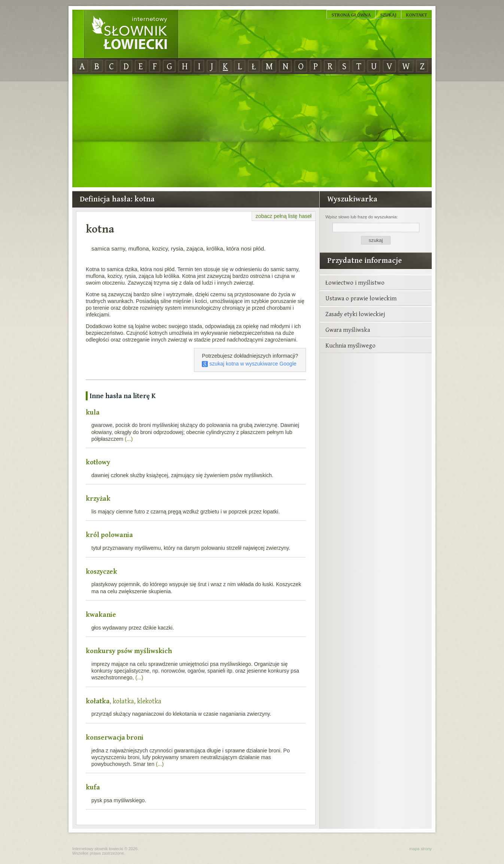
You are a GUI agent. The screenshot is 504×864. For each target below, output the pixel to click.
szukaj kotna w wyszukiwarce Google (249, 364)
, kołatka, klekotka (124, 701)
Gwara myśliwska (348, 330)
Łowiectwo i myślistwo (355, 282)
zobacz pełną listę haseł (284, 216)
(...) (129, 439)
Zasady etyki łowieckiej (355, 314)
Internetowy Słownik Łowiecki (131, 34)
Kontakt (417, 15)
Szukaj (388, 15)
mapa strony (420, 849)
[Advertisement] (252, 131)
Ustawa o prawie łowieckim (361, 298)
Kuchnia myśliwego (350, 345)
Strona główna (351, 15)
